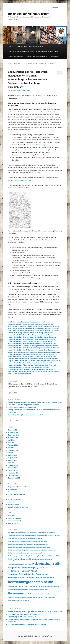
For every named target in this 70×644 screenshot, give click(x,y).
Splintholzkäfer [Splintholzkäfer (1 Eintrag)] (13, 600)
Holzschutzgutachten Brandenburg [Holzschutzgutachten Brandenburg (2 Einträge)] (25, 586)
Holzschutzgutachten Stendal (42, 363)
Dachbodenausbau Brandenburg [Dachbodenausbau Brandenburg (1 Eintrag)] (33, 538)
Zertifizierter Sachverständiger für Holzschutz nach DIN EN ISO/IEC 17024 (35, 402)
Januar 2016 (12, 460)
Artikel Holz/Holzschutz (16, 56)
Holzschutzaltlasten (15, 499)
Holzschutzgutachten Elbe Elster (45, 339)
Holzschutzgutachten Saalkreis (25, 361)
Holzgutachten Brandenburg (32, 324)
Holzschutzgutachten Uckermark (45, 365)
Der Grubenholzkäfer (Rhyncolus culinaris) (24, 405)
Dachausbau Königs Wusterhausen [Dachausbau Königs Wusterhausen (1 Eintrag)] (35, 535)
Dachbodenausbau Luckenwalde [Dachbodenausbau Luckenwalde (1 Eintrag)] (18, 541)
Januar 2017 (12, 455)
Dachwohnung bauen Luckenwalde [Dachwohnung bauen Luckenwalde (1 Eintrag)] (40, 556)
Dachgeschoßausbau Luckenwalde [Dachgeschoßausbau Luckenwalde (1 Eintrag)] (45, 550)
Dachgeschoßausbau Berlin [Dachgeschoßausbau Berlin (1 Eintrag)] (39, 544)
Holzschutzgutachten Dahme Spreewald (43, 337)
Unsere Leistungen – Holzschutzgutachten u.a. (30, 47)
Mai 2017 (11, 453)
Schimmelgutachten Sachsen (27, 372)
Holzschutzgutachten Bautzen (24, 333)
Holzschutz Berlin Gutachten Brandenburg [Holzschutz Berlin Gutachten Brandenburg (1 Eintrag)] (21, 578)
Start (10, 47)
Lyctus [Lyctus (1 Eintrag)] (46, 594)
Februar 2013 (13, 465)
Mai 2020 (11, 448)
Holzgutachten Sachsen (35, 326)
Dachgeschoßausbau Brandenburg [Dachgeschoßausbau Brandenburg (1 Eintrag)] (19, 547)
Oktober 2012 (13, 475)
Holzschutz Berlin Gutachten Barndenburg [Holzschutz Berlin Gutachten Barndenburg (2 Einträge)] (28, 574)
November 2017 (14, 450)
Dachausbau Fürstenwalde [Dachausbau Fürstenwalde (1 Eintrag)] (16, 535)
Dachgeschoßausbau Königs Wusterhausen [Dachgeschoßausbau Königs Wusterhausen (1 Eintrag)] (21, 550)
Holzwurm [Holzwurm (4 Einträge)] (15, 593)
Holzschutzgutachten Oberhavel (49, 352)
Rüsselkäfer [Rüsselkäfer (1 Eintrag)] (26, 597)
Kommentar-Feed (14, 521)
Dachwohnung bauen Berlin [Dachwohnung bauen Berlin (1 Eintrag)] (36, 553)
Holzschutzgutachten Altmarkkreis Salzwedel (29, 328)
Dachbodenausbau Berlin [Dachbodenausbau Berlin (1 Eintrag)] (16, 538)
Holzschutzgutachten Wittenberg (19, 367)
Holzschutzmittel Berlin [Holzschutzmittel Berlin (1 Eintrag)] (41, 590)
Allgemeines (25, 322)
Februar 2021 (13, 445)
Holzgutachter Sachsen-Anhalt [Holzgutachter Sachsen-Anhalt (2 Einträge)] (22, 571)
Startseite (37, 173)
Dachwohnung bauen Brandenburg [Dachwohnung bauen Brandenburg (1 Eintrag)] (19, 556)
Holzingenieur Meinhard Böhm (29, 14)
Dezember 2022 (14, 435)
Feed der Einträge (15, 518)
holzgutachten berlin (15, 324)
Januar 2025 (12, 430)
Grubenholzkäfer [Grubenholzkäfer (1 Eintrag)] (55, 556)
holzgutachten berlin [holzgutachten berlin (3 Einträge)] (20, 559)
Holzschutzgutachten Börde (17, 335)
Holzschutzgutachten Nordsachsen (26, 352)
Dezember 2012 (14, 470)
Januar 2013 (12, 468)
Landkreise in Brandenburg (35, 145)
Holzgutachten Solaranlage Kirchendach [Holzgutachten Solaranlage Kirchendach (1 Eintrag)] (20, 564)
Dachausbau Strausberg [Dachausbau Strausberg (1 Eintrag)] (53, 535)
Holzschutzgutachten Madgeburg (19, 348)
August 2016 (13, 458)
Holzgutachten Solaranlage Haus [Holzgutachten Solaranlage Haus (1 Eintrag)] (42, 560)
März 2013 (12, 463)
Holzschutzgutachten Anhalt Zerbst (32, 331)
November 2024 (14, 432)
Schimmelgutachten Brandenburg (19, 369)
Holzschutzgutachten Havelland (19, 344)
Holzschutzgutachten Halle (43, 341)
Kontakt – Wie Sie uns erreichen (37, 56)
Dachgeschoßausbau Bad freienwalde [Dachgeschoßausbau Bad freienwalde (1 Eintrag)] (19, 544)
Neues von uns (35, 322)
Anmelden (12, 516)
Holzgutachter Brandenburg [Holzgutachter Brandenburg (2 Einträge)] (21, 568)
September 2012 (14, 478)
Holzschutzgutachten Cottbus (18, 337)
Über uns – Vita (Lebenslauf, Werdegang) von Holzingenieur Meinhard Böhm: (33, 51)
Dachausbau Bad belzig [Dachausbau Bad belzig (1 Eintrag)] (29, 533)
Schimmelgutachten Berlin (40, 367)
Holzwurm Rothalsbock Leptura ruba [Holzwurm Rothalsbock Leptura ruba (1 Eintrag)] (33, 594)
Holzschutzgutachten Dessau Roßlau (21, 339)
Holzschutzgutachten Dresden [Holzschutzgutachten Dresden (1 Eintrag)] (50, 587)
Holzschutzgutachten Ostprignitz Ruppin (27, 356)
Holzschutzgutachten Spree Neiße (19, 363)
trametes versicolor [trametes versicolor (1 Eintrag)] (23, 600)
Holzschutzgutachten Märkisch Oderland (45, 348)
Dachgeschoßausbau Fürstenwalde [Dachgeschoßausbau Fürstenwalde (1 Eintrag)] (40, 547)
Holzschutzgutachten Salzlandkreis (48, 361)
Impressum (54, 56)
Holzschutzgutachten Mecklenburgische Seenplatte (25, 350)
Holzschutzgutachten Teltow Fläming (21, 365)
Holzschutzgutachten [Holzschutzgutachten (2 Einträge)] (44, 577)
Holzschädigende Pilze (16, 494)
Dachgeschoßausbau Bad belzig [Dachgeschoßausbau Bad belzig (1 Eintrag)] (37, 541)
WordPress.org (14, 523)
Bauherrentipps (14, 492)
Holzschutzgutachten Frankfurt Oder (20, 341)
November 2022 (14, 437)
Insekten (11, 502)
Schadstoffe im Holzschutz (18, 507)
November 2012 (14, 473)
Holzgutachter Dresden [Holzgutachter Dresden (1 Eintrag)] (41, 568)
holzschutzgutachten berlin (44, 333)
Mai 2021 (11, 440)
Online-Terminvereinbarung (24, 180)
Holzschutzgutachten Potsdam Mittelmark (29, 359)
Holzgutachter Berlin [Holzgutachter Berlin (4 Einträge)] (46, 564)
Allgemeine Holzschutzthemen (19, 487)
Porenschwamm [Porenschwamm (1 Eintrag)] (53, 594)
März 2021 (12, 443)
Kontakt (48, 170)
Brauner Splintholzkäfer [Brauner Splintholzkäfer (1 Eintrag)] (15, 533)
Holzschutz (12, 497)
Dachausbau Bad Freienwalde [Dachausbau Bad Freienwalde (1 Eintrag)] (45, 533)
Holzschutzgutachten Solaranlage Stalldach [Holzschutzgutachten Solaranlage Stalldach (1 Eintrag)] (21, 590)
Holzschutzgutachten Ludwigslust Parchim (43, 346)
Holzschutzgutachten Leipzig (18, 346)
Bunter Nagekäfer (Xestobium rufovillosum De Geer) (27, 415)
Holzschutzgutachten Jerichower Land (43, 344)
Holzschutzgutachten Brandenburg (40, 335)
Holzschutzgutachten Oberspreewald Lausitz (23, 354)
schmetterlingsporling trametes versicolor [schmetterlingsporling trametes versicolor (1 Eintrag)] (43, 597)
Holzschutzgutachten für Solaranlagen (22, 407)
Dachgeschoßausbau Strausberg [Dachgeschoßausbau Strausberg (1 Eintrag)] (18, 553)
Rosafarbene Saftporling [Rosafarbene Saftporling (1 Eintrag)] (15, 597)
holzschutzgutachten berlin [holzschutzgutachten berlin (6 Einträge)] (31, 582)
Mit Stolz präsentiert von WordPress (40, 636)
